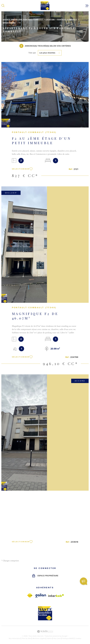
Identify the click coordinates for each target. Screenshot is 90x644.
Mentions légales (39, 638)
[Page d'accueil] (45, 6)
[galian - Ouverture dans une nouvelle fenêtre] (41, 595)
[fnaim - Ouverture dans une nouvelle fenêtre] (30, 595)
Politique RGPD (68, 638)
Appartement (9, 23)
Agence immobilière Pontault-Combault (23, 19)
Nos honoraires (15, 638)
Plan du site (26, 638)
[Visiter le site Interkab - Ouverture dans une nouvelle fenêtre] (56, 596)
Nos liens (57, 638)
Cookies (78, 638)
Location (50, 19)
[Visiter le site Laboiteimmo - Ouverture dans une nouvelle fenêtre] (45, 631)
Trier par (32, 53)
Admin (49, 638)
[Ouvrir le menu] (87, 6)
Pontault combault (67, 19)
